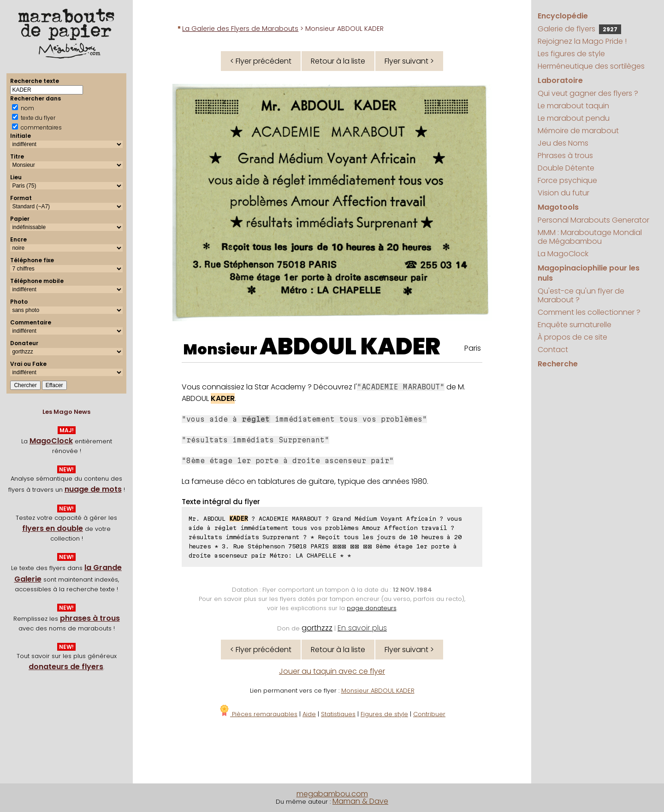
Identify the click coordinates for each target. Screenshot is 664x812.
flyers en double (53, 528)
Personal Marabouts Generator (593, 220)
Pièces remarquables (258, 714)
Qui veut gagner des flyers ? (588, 93)
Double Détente (566, 168)
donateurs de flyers (66, 667)
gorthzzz (317, 628)
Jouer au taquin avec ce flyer (332, 671)
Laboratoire (560, 80)
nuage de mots (93, 489)
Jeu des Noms (563, 143)
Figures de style (384, 714)
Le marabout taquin (573, 106)
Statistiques (338, 714)
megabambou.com (332, 794)
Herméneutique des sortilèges (591, 66)
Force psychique (567, 180)
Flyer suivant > (409, 61)
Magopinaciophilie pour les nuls (589, 273)
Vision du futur (563, 193)
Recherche (558, 364)
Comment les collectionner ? (589, 312)
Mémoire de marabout (578, 131)
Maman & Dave (360, 801)
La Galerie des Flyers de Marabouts (240, 29)
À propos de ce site (572, 337)
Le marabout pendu (574, 118)
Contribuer (429, 714)
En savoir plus (362, 628)
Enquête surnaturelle (575, 325)
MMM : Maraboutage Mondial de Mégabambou (590, 237)
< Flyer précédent (261, 61)
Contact (553, 350)
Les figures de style (571, 54)
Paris (473, 348)
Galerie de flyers (579, 29)
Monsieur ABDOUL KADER (378, 691)
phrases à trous (90, 618)
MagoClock (51, 441)
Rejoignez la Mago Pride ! (582, 41)
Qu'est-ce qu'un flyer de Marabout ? (581, 295)
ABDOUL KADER (350, 347)
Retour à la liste (338, 61)
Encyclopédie (563, 16)
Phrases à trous (565, 156)
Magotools (558, 207)
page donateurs (372, 608)
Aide (309, 714)
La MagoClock (563, 254)
